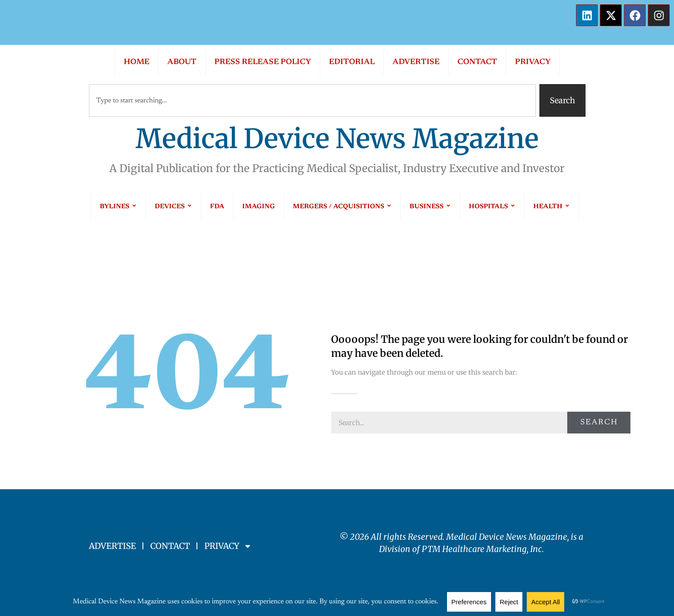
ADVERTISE (416, 62)
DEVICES (173, 207)
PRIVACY (533, 62)
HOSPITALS (492, 207)
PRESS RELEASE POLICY (263, 62)
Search (599, 423)
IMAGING (259, 207)
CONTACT (477, 62)
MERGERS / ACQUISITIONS (342, 207)
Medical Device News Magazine (337, 139)
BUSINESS (430, 207)
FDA (217, 207)
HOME (137, 62)
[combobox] (312, 100)
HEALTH (552, 207)
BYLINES (118, 207)
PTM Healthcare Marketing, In (480, 549)
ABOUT (182, 62)
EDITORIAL (352, 62)
